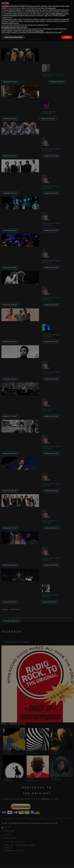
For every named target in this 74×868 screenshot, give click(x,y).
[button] (71, 3)
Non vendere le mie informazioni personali (14, 27)
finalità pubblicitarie (57, 14)
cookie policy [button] (52, 8)
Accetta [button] (67, 37)
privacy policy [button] (39, 31)
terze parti (31, 10)
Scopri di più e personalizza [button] (13, 37)
